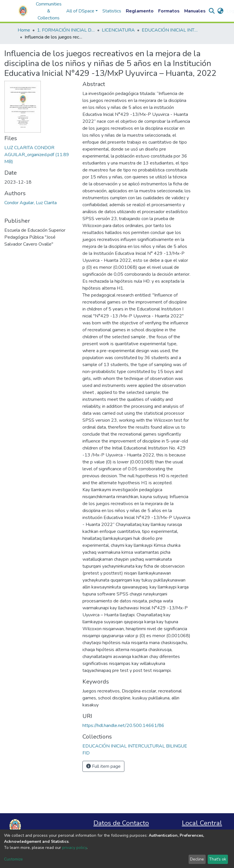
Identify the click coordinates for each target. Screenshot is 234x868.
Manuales (195, 11)
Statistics (112, 11)
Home (24, 30)
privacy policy (74, 848)
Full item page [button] (103, 766)
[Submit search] (212, 11)
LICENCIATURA (118, 30)
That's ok (218, 859)
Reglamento (140, 11)
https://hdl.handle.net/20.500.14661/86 (123, 726)
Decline (197, 859)
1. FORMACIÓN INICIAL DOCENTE (66, 30)
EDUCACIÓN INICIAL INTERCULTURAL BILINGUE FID (171, 30)
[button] (221, 11)
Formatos (169, 11)
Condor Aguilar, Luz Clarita (31, 203)
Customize (13, 859)
